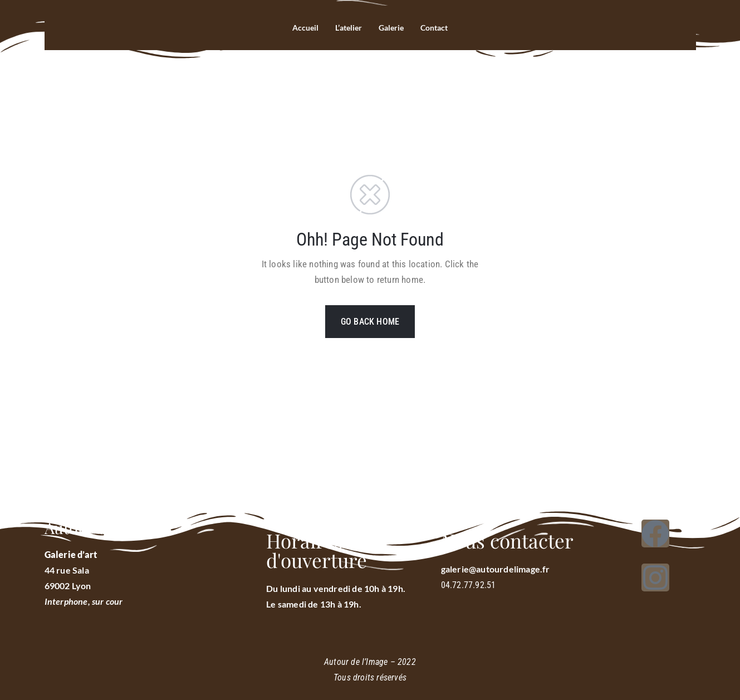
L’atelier (347, 28)
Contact (437, 28)
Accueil (301, 28)
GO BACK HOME (370, 322)
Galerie (392, 28)
